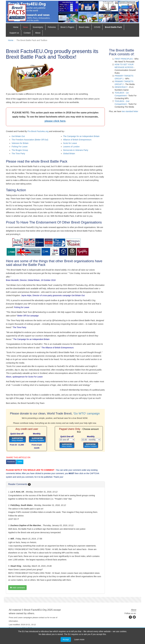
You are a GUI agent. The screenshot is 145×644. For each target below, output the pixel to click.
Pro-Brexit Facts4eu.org (38, 131)
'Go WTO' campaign (86, 413)
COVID (97, 27)
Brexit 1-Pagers (67, 27)
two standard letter (130, 111)
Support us (14, 33)
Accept (66, 639)
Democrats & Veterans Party (76, 150)
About (38, 33)
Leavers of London (71, 147)
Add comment (17, 588)
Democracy (121, 87)
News (26, 27)
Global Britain (69, 154)
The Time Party (18, 154)
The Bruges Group (20, 150)
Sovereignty (38, 27)
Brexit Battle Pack (113, 27)
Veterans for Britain (20, 143)
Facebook (11, 462)
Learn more (79, 639)
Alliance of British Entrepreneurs (77, 140)
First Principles (124, 59)
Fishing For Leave (20, 147)
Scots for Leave (70, 143)
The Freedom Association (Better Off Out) (30, 140)
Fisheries (52, 27)
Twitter (20, 462)
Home (16, 27)
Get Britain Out (18, 136)
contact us (43, 617)
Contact (27, 33)
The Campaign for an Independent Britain (81, 136)
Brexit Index (84, 27)
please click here (55, 121)
